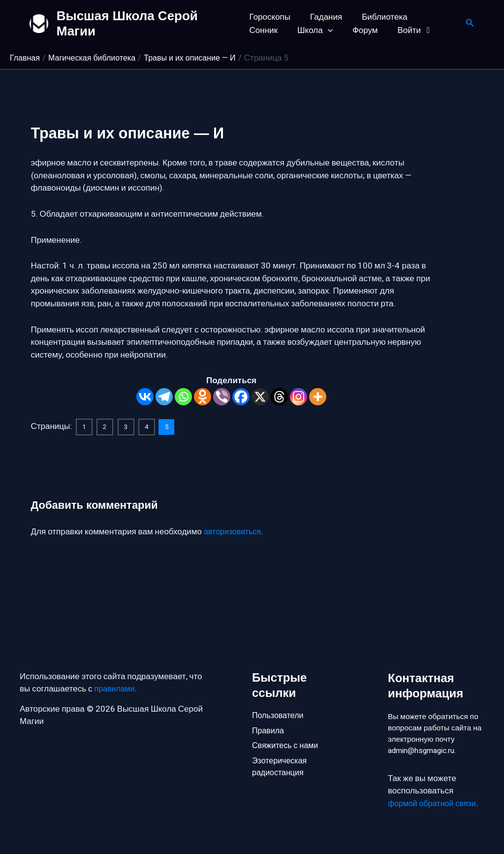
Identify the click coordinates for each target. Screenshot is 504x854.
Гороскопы (270, 17)
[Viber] (222, 397)
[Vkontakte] (145, 397)
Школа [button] (267, 30)
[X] (260, 397)
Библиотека (378, 17)
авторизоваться (234, 531)
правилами (116, 672)
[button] (280, 30)
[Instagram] (299, 397)
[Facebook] (241, 397)
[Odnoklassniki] (203, 397)
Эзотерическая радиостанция (281, 753)
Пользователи (279, 698)
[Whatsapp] (183, 397)
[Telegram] (164, 397)
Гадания (323, 17)
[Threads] (279, 397)
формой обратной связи (434, 804)
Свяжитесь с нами (287, 731)
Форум (314, 30)
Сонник (432, 17)
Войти (362, 30)
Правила (269, 714)
